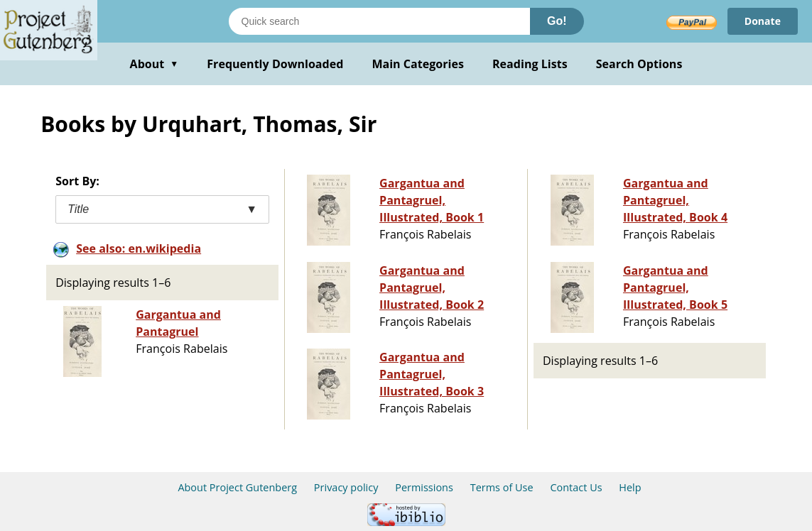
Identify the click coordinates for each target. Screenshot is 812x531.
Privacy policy (346, 487)
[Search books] (379, 21)
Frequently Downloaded (275, 64)
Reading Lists (530, 64)
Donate (763, 21)
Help (630, 487)
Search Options (639, 64)
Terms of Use (502, 487)
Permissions (424, 487)
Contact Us (576, 487)
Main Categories (418, 64)
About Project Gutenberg (237, 487)
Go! (557, 21)
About (155, 64)
